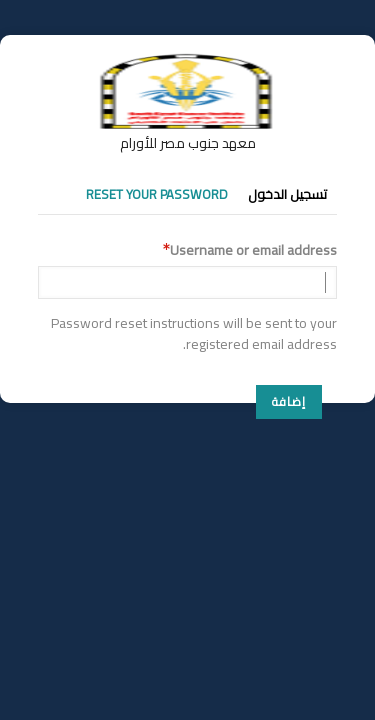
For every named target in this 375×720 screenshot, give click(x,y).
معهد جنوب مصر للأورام (188, 143)
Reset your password (157, 194)
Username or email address (253, 250)
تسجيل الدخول (287, 194)
